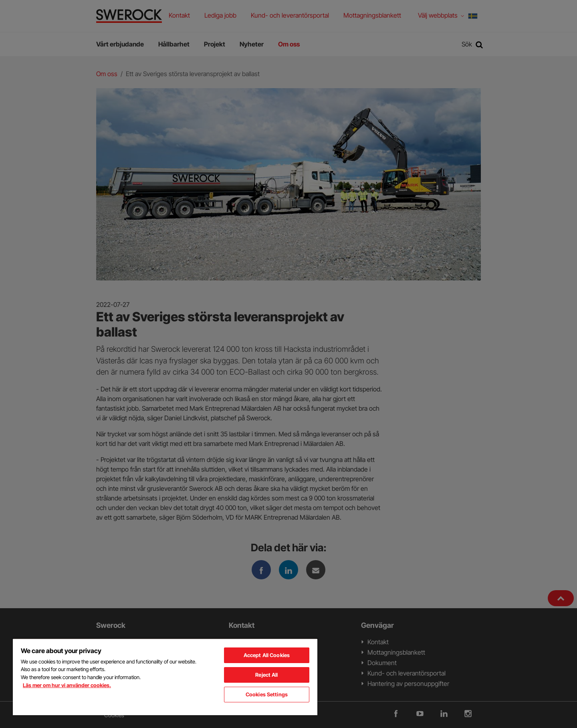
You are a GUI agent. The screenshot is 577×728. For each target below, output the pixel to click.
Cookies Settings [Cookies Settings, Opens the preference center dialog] (267, 694)
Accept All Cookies (267, 655)
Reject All (266, 675)
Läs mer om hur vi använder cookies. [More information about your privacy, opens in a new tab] (67, 685)
